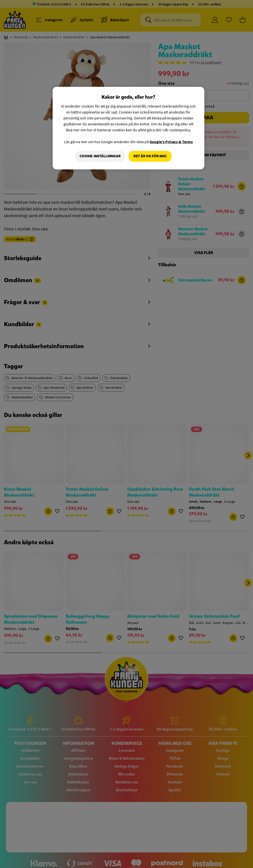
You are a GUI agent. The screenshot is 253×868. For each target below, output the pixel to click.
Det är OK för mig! (150, 156)
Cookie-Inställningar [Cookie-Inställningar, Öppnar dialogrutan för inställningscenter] (100, 156)
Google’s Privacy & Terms (171, 142)
